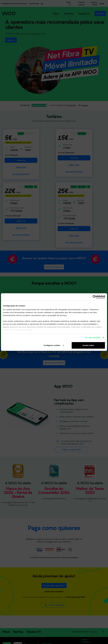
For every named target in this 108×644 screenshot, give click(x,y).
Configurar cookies (54, 345)
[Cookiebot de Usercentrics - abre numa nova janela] (95, 297)
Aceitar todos (88, 345)
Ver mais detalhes (93, 338)
